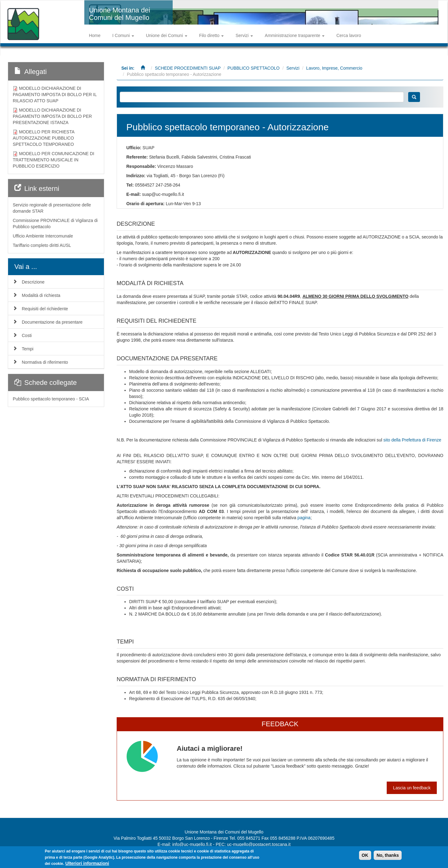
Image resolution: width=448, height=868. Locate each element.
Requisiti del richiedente (45, 309)
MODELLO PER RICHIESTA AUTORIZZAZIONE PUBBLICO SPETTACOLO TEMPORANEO (44, 138)
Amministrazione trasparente (295, 35)
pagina (304, 518)
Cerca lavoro (349, 35)
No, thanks (388, 856)
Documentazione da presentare (52, 322)
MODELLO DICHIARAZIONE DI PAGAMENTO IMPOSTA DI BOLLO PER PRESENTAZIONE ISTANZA (52, 116)
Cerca (414, 97)
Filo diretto (211, 35)
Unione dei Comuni (167, 35)
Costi (27, 335)
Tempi (28, 349)
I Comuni (123, 35)
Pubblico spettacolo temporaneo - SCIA (51, 399)
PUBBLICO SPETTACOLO (254, 68)
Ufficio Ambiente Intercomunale (43, 236)
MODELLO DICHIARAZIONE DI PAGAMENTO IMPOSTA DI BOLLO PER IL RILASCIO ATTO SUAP (55, 95)
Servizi (244, 35)
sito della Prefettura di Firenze (412, 440)
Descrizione (33, 282)
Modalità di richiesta (41, 295)
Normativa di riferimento (45, 362)
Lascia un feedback (412, 788)
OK (365, 856)
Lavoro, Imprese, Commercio (334, 68)
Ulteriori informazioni (87, 864)
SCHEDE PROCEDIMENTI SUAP (188, 68)
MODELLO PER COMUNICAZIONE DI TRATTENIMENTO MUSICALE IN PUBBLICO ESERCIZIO (54, 160)
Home (95, 35)
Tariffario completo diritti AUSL (42, 245)
